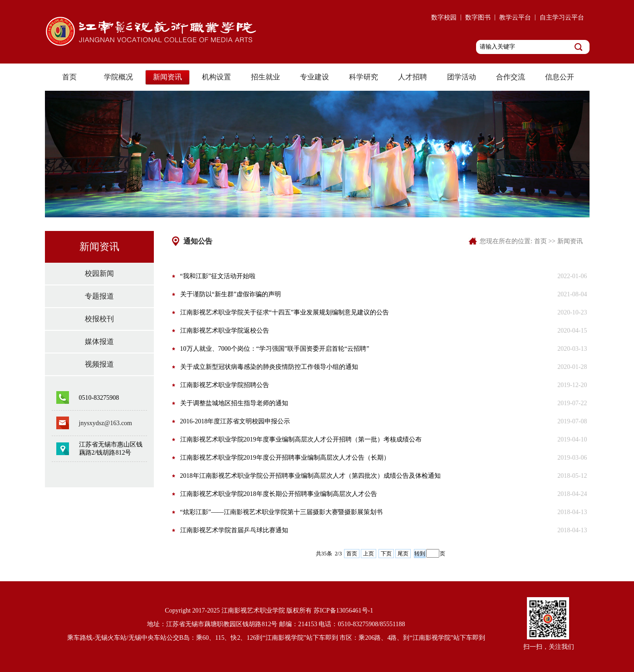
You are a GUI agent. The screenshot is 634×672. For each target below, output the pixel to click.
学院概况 (118, 77)
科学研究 (364, 77)
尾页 (403, 554)
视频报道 (99, 364)
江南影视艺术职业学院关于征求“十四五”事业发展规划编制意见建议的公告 (285, 312)
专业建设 (315, 77)
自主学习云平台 (562, 17)
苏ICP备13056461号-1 (343, 611)
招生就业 (265, 77)
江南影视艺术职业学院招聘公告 (225, 385)
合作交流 (511, 77)
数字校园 (444, 17)
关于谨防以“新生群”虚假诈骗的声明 (231, 294)
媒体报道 (99, 341)
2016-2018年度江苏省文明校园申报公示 (235, 421)
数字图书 (478, 17)
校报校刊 (99, 319)
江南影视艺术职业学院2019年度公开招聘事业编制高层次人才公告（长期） (285, 458)
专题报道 (99, 296)
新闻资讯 (167, 77)
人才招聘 (413, 77)
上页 (369, 554)
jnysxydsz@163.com (106, 423)
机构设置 (216, 77)
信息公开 (560, 77)
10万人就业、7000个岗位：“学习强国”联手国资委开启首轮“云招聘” (275, 349)
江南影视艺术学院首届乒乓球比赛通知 (234, 530)
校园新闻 (99, 273)
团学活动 (462, 77)
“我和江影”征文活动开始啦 (218, 276)
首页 (69, 77)
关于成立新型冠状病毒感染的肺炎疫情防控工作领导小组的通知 (269, 367)
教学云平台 (515, 17)
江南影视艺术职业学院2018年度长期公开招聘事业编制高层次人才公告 (279, 494)
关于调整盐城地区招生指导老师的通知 (234, 403)
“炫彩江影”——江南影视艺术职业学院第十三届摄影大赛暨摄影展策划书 (281, 512)
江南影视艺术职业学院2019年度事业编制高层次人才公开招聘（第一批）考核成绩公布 (301, 439)
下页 (386, 554)
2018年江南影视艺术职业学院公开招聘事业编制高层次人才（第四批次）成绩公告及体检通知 (310, 476)
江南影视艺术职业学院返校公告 (225, 331)
